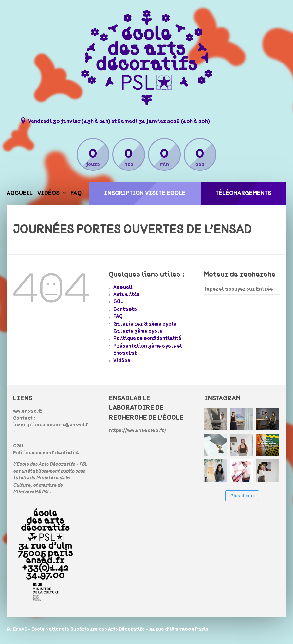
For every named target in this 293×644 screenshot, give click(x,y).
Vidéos (48, 193)
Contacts (125, 309)
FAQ (76, 193)
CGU (119, 302)
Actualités (127, 295)
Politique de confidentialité (147, 338)
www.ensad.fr (28, 411)
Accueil (20, 193)
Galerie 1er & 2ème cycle (145, 324)
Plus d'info (242, 496)
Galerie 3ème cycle (138, 331)
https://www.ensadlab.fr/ (138, 430)
